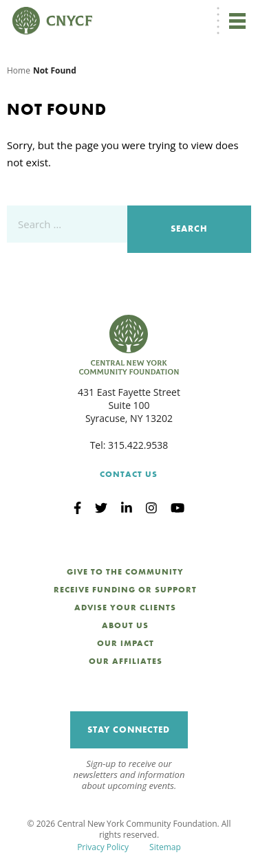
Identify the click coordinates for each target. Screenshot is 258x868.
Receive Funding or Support (125, 590)
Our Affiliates (126, 661)
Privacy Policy (103, 847)
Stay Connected (129, 730)
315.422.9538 (138, 445)
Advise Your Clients (125, 608)
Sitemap (165, 847)
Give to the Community (125, 572)
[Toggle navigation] (237, 21)
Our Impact (126, 643)
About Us (125, 625)
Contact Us (129, 474)
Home (19, 70)
